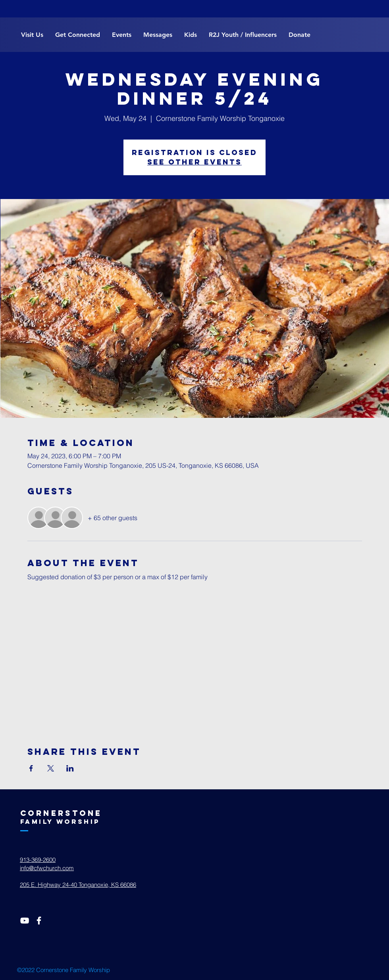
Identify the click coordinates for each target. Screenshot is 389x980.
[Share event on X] (51, 768)
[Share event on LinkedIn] (70, 768)
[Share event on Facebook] (31, 768)
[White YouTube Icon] (25, 921)
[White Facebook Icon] (39, 921)
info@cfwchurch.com (47, 868)
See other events (194, 162)
